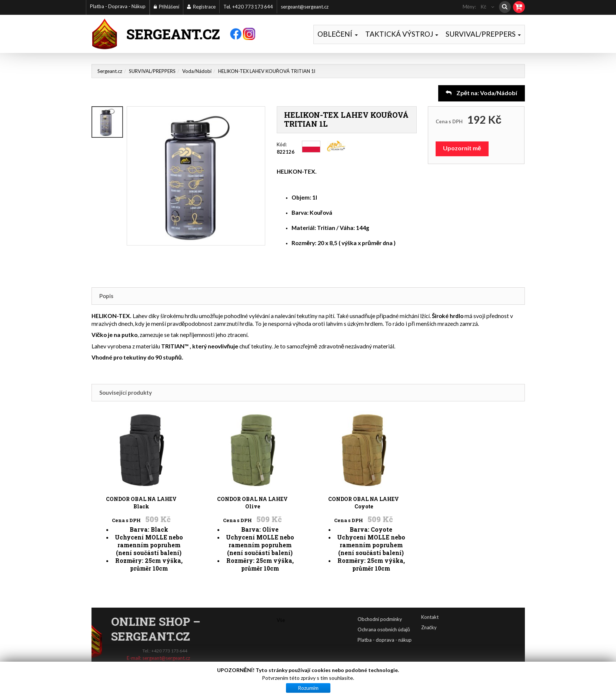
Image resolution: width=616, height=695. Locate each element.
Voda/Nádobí (197, 71)
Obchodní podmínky (412, 619)
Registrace (201, 7)
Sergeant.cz (110, 71)
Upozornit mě (462, 148)
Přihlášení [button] (167, 7)
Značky (429, 619)
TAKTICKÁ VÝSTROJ (402, 34)
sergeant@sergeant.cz (305, 7)
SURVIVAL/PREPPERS (483, 34)
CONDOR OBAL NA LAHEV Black (141, 460)
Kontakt (430, 608)
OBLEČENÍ (338, 34)
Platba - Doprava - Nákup (118, 6)
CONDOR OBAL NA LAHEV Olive (253, 460)
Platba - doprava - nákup (416, 640)
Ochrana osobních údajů (415, 629)
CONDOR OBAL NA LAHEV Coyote (364, 460)
